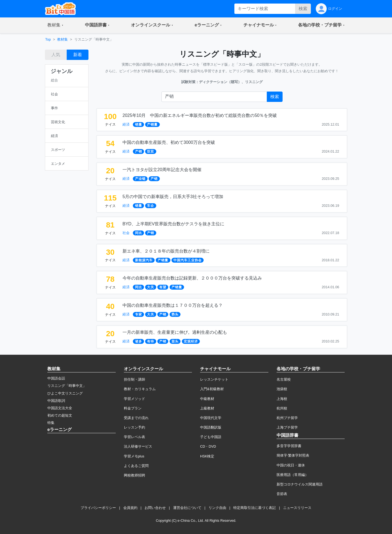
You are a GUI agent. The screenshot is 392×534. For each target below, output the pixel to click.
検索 (303, 9)
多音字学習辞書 (289, 446)
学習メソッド (134, 399)
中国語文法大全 (60, 408)
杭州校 (282, 408)
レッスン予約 (134, 427)
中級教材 (207, 399)
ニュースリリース (297, 508)
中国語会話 (56, 378)
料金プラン (133, 408)
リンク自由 (217, 508)
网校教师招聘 (134, 475)
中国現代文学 (211, 418)
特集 (51, 423)
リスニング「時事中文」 (67, 386)
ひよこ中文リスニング (65, 393)
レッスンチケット (214, 379)
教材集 (62, 39)
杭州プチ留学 (287, 418)
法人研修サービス (138, 446)
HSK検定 (207, 456)
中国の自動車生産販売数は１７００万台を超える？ (173, 305)
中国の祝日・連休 (291, 465)
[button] (55, 25)
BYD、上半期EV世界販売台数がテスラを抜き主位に (173, 224)
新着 (78, 55)
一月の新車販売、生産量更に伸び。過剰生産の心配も (175, 332)
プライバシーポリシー (98, 508)
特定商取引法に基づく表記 (255, 508)
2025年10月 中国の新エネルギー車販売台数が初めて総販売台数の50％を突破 (200, 115)
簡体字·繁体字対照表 (293, 455)
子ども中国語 (211, 437)
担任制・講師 (134, 379)
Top (48, 39)
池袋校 (282, 389)
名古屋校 (284, 379)
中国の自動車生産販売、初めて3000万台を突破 (169, 142)
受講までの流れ (136, 418)
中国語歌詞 (56, 401)
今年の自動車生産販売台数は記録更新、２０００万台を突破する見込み (192, 278)
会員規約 (130, 508)
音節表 (282, 494)
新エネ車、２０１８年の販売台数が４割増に (166, 251)
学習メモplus (134, 456)
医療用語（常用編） (293, 475)
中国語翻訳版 (211, 427)
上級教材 (207, 408)
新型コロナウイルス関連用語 (300, 484)
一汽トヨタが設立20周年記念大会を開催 (162, 170)
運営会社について (187, 508)
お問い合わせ (155, 508)
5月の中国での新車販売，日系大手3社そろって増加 (173, 197)
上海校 (282, 399)
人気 (56, 55)
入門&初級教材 (212, 389)
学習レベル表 (134, 437)
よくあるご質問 (136, 466)
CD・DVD (208, 446)
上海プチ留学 (287, 427)
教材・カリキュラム (140, 389)
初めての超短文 (60, 415)
